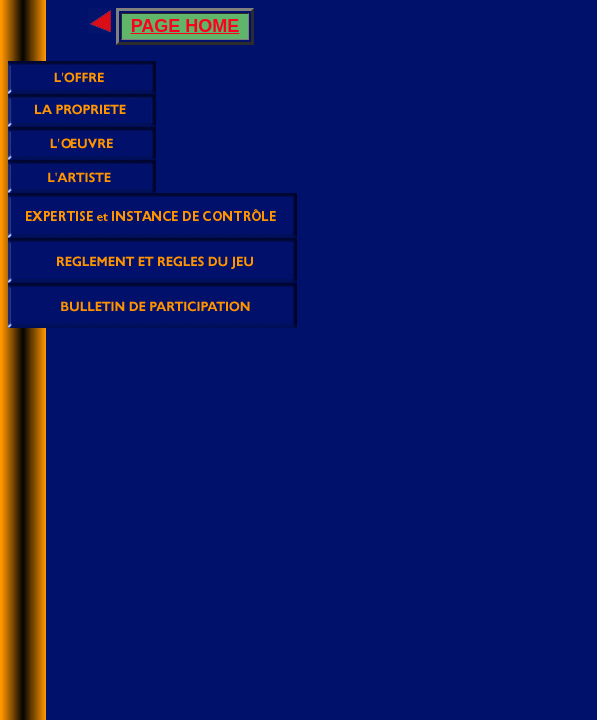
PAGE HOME (185, 26)
